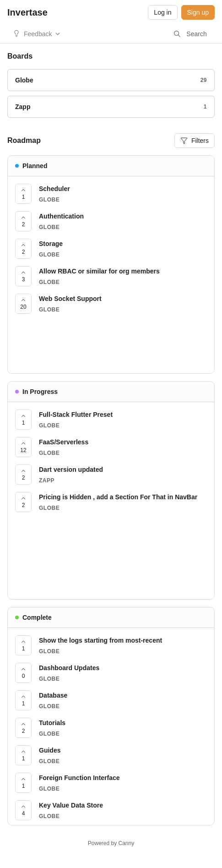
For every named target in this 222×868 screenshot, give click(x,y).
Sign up (198, 12)
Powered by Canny (111, 843)
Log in (162, 12)
